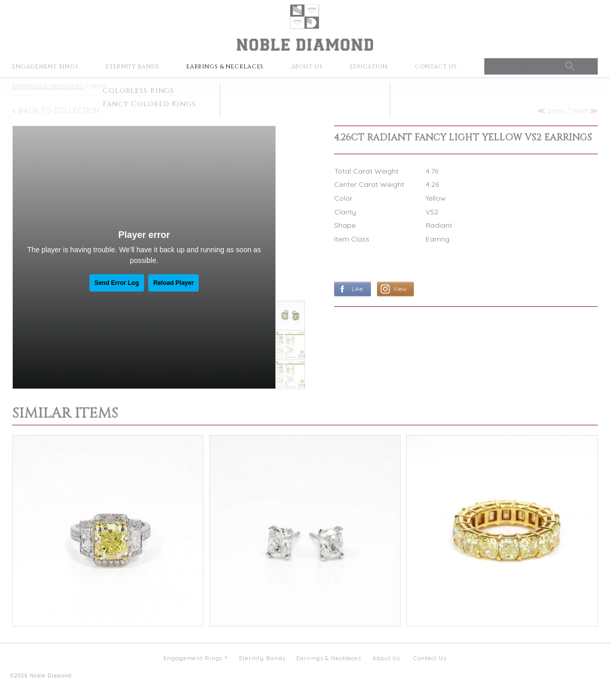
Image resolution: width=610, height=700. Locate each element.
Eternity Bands (132, 67)
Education (369, 67)
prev (551, 111)
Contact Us (436, 67)
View (400, 289)
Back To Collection (59, 111)
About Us (307, 67)
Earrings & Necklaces (225, 67)
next (585, 111)
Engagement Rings (45, 67)
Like (357, 289)
